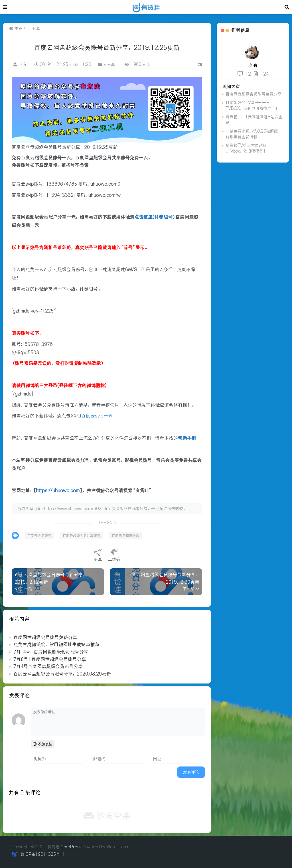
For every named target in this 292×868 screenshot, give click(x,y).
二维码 (114, 555)
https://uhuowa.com (58, 490)
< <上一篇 (23, 589)
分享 (98, 555)
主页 (16, 29)
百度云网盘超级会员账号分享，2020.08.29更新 (62, 674)
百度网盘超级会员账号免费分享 (45, 637)
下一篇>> (190, 589)
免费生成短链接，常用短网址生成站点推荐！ (58, 644)
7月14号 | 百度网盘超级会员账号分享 (51, 652)
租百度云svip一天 (95, 416)
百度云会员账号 (39, 535)
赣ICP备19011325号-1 (42, 854)
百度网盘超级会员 (125, 535)
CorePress (71, 847)
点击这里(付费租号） (155, 217)
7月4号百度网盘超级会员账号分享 (48, 666)
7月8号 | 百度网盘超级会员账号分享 (50, 659)
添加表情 (43, 744)
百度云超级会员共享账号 (82, 535)
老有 (21, 64)
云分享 (34, 29)
